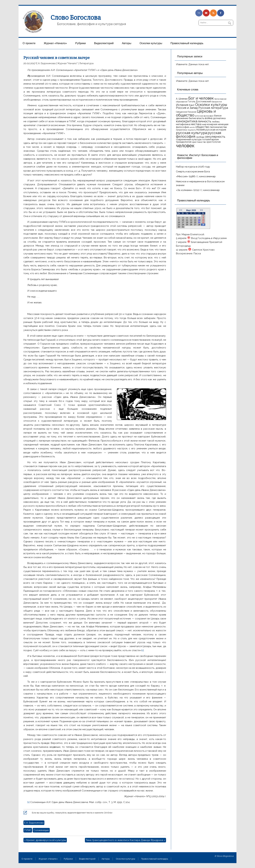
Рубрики (81, 43)
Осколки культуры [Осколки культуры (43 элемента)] (211, 105)
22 (203, 222)
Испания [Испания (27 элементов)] (182, 105)
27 (195, 225)
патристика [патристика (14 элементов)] (181, 130)
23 (179, 225)
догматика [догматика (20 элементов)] (219, 118)
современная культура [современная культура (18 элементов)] (189, 139)
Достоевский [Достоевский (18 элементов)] (203, 101)
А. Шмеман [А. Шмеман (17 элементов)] (182, 99)
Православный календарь (187, 43)
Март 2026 (191, 210)
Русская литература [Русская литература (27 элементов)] (213, 108)
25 (187, 225)
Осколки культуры (151, 43)
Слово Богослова (76, 18)
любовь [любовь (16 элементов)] (216, 122)
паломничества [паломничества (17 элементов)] (218, 127)
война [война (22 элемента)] (209, 118)
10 (183, 220)
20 (195, 222)
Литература (86, 63)
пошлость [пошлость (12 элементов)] (192, 130)
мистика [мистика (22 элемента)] (196, 124)
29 (203, 225)
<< (181, 210)
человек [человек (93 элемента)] (185, 146)
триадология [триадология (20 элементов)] (184, 142)
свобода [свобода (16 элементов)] (200, 137)
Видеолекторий (104, 43)
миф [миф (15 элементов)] (204, 124)
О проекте (29, 43)
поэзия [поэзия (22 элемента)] (201, 130)
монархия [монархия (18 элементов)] (212, 124)
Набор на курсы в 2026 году (193, 167)
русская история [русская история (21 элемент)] (216, 130)
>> (201, 210)
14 (199, 220)
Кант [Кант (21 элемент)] (192, 105)
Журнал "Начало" (67, 63)
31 (183, 227)
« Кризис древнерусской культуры (45, 840)
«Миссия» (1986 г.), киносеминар (196, 176)
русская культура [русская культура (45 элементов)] (191, 133)
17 (183, 222)
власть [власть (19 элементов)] (200, 118)
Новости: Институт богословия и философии (198, 157)
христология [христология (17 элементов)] (214, 142)
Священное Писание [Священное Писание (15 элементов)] (186, 112)
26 (191, 225)
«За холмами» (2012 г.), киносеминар (198, 190)
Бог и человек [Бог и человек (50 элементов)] (201, 98)
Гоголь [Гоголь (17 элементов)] (191, 101)
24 (183, 225)
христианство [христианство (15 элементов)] (199, 142)
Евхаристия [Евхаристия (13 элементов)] (217, 102)
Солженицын (41, 830)
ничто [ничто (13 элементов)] (192, 127)
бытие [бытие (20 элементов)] (192, 118)
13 (195, 220)
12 (191, 220)
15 (203, 220)
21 (199, 222)
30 (179, 227)
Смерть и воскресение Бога (193, 172)
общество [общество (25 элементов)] (202, 127)
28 (199, 225)
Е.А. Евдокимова (46, 63)
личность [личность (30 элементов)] (205, 121)
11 (187, 220)
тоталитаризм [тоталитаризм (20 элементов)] (210, 139)
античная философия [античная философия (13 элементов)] (204, 116)
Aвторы (127, 43)
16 (179, 222)
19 (191, 222)
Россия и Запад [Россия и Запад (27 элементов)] (187, 108)
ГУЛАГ (28, 830)
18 (187, 222)
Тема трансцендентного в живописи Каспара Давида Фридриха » (125, 840)
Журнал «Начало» (55, 43)
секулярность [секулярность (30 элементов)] (215, 137)
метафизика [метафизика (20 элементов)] (183, 124)
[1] (143, 650)
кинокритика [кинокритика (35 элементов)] (187, 121)
